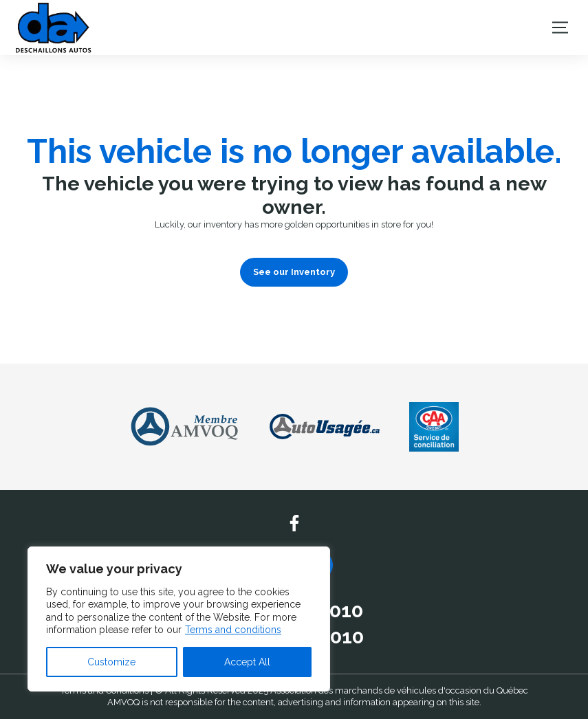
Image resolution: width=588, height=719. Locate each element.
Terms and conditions (233, 630)
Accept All (247, 662)
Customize (111, 662)
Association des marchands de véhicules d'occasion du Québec (399, 690)
